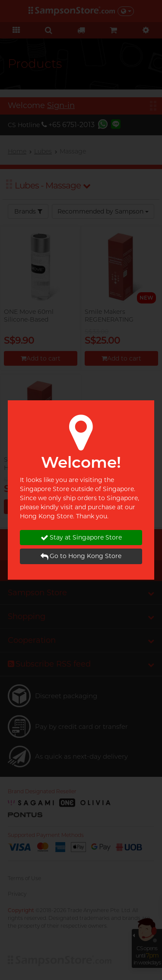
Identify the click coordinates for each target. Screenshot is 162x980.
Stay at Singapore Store (81, 538)
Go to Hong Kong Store (81, 556)
